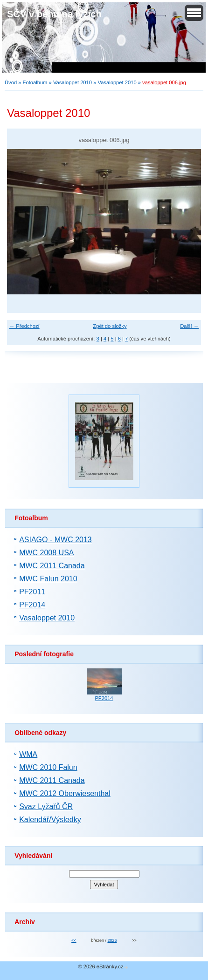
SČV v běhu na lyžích (54, 14)
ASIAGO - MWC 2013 (55, 540)
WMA (28, 754)
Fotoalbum (35, 82)
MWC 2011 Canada (52, 566)
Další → (189, 326)
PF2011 (32, 592)
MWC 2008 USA (46, 553)
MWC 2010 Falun (48, 767)
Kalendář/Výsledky (50, 820)
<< (74, 940)
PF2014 (32, 605)
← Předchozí (24, 326)
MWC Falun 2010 (48, 579)
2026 (112, 940)
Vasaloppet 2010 (73, 82)
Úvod (11, 82)
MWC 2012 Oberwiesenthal (65, 793)
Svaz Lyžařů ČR (46, 806)
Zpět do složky (110, 326)
